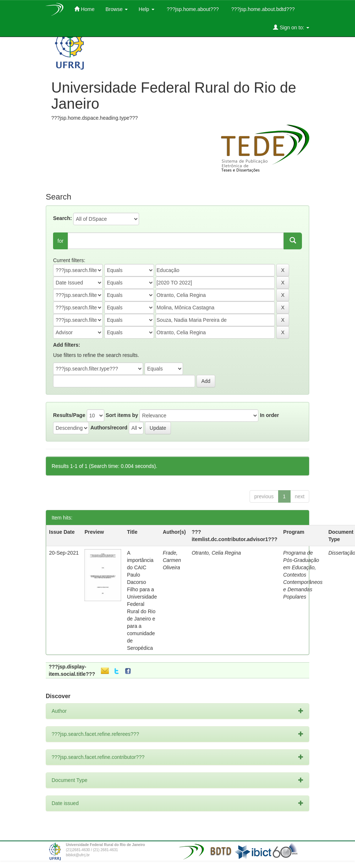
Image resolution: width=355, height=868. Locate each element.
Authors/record (109, 428)
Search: (62, 218)
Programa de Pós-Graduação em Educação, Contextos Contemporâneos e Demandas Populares (303, 575)
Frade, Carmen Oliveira (172, 560)
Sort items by (122, 415)
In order (269, 415)
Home (84, 9)
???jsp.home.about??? (192, 9)
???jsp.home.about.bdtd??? (262, 9)
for (60, 241)
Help (147, 9)
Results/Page (69, 415)
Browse (117, 9)
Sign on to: (291, 27)
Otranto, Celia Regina (216, 553)
